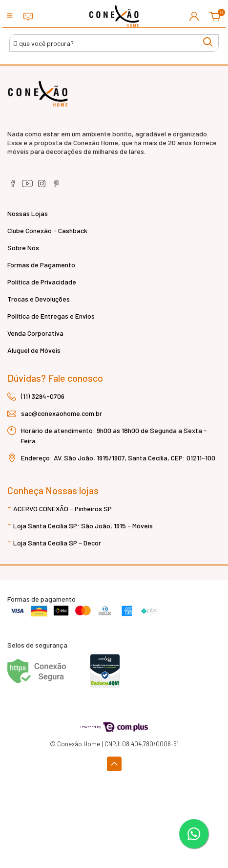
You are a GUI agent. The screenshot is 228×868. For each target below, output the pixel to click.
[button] (194, 16)
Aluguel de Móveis (34, 350)
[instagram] (43, 186)
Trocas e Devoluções (39, 299)
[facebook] (13, 186)
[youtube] (28, 186)
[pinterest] (57, 186)
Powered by (114, 727)
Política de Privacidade (42, 282)
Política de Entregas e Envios (51, 316)
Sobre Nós (23, 248)
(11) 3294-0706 (43, 396)
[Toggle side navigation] (10, 16)
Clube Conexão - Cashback (47, 230)
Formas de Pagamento (41, 265)
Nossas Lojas (28, 213)
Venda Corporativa (35, 333)
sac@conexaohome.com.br (62, 413)
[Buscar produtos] (114, 43)
